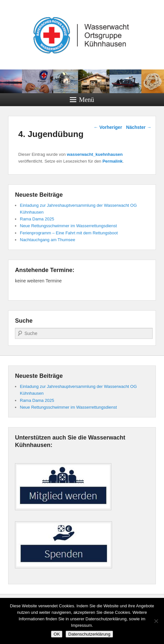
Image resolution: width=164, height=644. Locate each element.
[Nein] (156, 621)
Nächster (139, 127)
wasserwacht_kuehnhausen (95, 154)
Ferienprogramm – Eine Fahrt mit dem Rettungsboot (69, 233)
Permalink (112, 161)
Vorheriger (108, 127)
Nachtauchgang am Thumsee (47, 240)
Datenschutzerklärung (89, 634)
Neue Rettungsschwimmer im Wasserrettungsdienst (68, 226)
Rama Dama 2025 (37, 219)
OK (57, 634)
